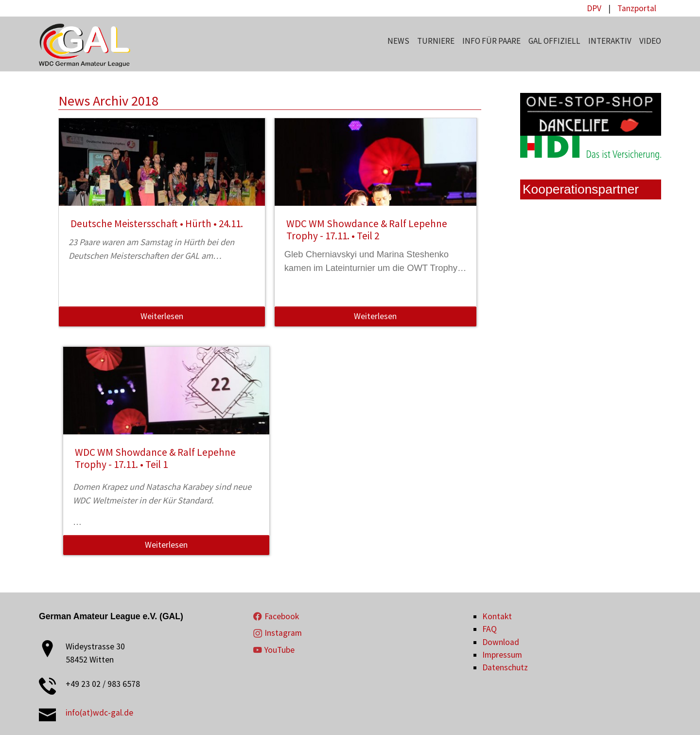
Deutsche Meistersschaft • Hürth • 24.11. (157, 224)
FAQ (490, 629)
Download (501, 642)
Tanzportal (637, 8)
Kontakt (497, 616)
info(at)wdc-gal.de (99, 713)
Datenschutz (505, 667)
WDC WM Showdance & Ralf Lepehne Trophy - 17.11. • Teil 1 (155, 458)
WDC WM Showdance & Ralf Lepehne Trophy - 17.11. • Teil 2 (367, 230)
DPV (594, 8)
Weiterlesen (162, 316)
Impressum (502, 655)
